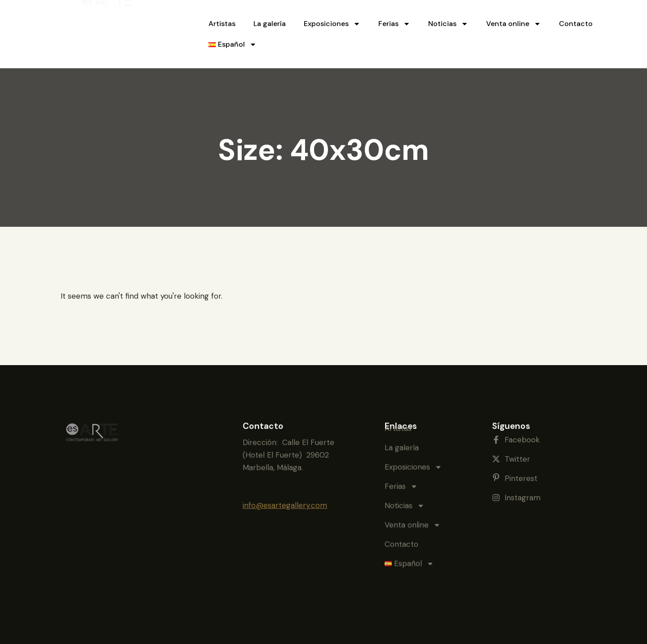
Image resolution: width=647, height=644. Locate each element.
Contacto (576, 24)
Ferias (394, 24)
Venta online (514, 24)
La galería (270, 24)
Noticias (448, 24)
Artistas (222, 24)
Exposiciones (332, 24)
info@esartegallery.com (285, 495)
